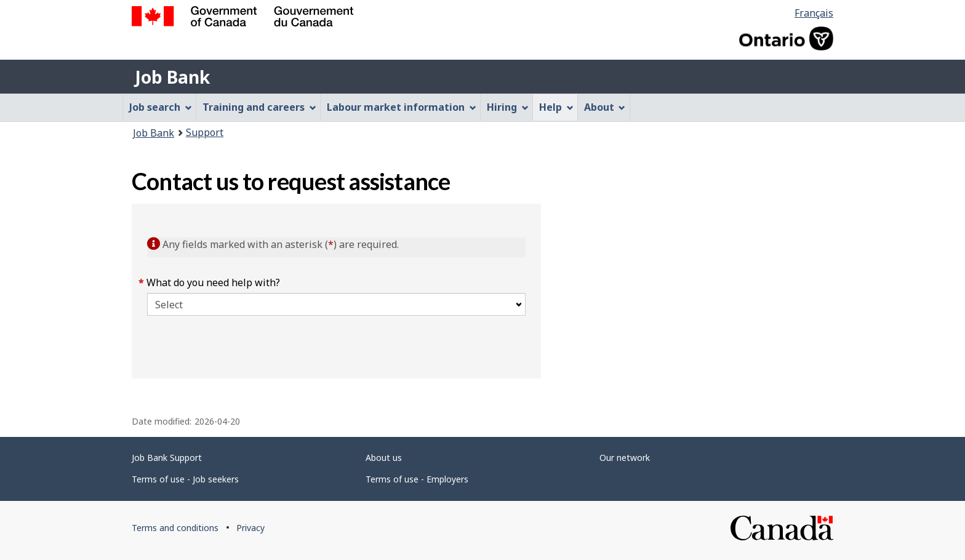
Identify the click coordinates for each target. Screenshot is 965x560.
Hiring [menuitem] (508, 107)
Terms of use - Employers (417, 479)
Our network (625, 458)
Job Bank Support (167, 458)
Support (205, 132)
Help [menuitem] (556, 107)
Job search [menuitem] (161, 107)
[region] (687, 291)
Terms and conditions (175, 528)
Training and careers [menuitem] (259, 107)
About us (384, 458)
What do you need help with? (214, 282)
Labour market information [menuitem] (402, 107)
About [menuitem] (605, 107)
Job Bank (172, 77)
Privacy (250, 528)
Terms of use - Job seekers (185, 479)
